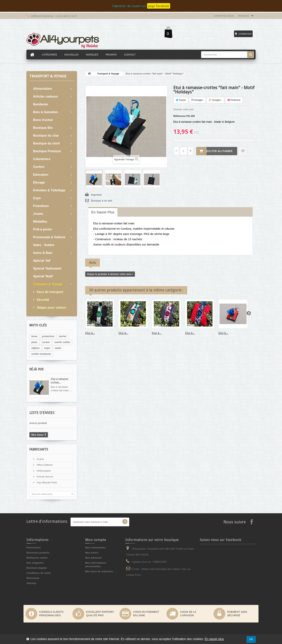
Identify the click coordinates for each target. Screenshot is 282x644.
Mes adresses (94, 558)
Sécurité (42, 300)
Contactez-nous (224, 16)
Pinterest (234, 100)
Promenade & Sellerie (49, 237)
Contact (130, 55)
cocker (46, 342)
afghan (36, 348)
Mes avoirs (92, 553)
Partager (197, 100)
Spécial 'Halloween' (47, 268)
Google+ (215, 100)
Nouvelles (71, 55)
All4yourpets (43, 471)
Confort (39, 167)
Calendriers (42, 159)
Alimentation (43, 89)
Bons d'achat (43, 120)
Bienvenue (33, 578)
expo (47, 348)
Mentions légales (37, 568)
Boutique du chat (46, 136)
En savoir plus (214, 639)
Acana (40, 459)
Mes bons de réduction (99, 571)
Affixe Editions (44, 465)
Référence (179, 116)
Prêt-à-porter (43, 229)
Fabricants (39, 449)
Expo (37, 198)
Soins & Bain (43, 253)
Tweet (181, 100)
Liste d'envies (42, 413)
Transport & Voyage (48, 284)
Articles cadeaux (46, 96)
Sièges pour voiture (51, 308)
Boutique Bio (43, 128)
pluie (34, 342)
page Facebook (159, 6)
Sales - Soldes (44, 245)
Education (41, 175)
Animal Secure (44, 477)
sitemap (31, 583)
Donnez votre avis (183, 109)
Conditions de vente (39, 573)
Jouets (38, 214)
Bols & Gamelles (45, 112)
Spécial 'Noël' (43, 276)
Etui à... (90, 333)
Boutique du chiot (46, 143)
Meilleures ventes (37, 558)
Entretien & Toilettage (49, 190)
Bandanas (41, 104)
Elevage (39, 182)
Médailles (40, 222)
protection (48, 336)
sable (58, 348)
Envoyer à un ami (102, 201)
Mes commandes (95, 548)
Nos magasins (35, 563)
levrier (63, 336)
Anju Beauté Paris (46, 482)
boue (34, 336)
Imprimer (97, 195)
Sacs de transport (50, 292)
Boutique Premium (47, 151)
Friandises (41, 206)
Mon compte (96, 540)
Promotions (33, 548)
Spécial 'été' (42, 261)
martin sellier (62, 342)
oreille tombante (41, 354)
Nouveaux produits (38, 553)
